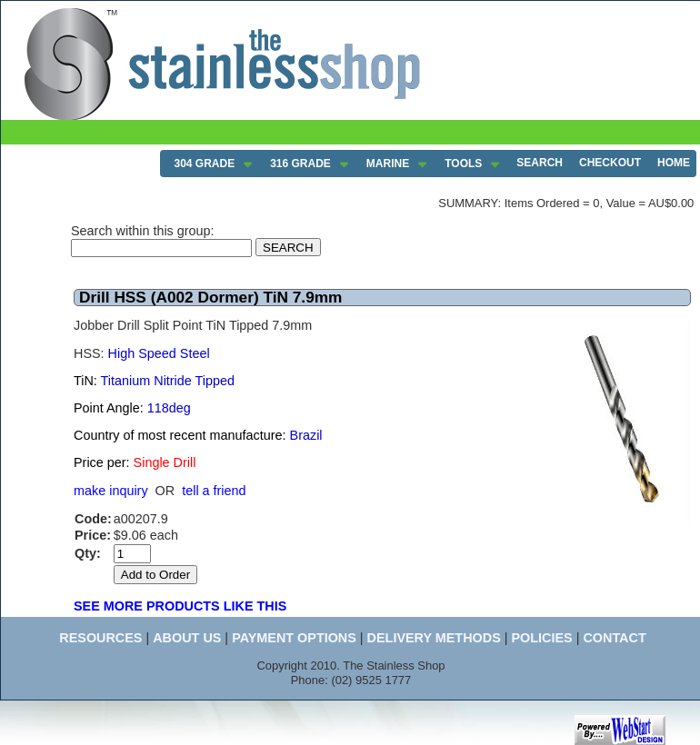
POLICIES (541, 638)
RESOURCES (100, 638)
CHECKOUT (610, 163)
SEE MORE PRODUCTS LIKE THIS (180, 606)
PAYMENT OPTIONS (294, 638)
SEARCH (540, 163)
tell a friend (214, 491)
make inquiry (111, 491)
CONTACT (614, 638)
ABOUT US (187, 638)
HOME (674, 163)
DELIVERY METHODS (434, 638)
